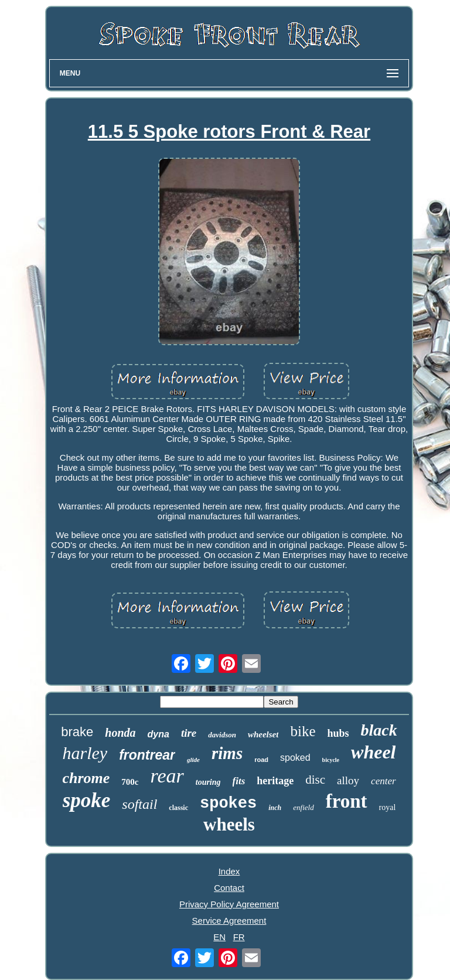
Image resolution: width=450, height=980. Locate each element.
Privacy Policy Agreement (229, 904)
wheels (229, 824)
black (379, 730)
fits (239, 781)
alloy (348, 780)
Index (229, 871)
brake (77, 732)
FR (239, 937)
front (347, 801)
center (383, 781)
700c (130, 782)
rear (167, 776)
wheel (373, 752)
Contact (229, 888)
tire (189, 733)
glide (193, 760)
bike (303, 731)
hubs (338, 733)
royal (388, 807)
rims (227, 753)
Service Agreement (229, 921)
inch (275, 808)
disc (315, 780)
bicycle (331, 760)
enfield (303, 807)
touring (208, 782)
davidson (222, 735)
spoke (87, 800)
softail (139, 804)
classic (178, 808)
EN (219, 937)
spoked (295, 758)
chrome (86, 778)
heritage (275, 781)
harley (85, 753)
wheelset (263, 734)
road (261, 760)
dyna (158, 734)
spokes (228, 804)
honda (120, 733)
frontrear (147, 755)
